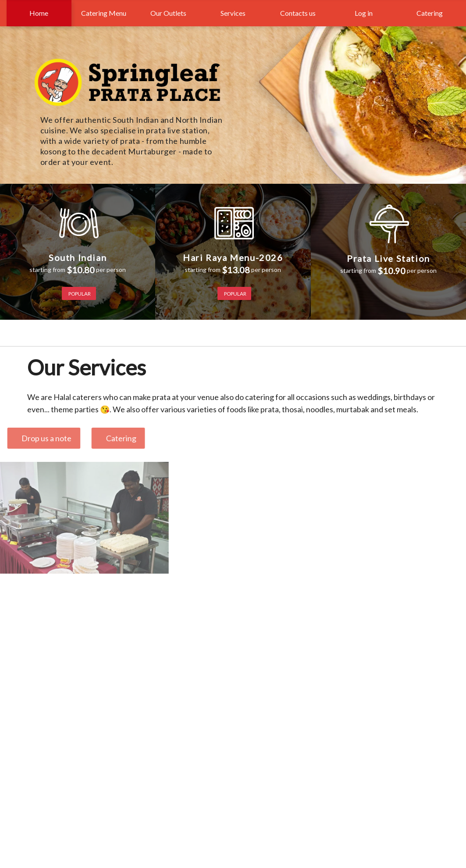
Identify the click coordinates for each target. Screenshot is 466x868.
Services (233, 13)
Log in (364, 13)
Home (39, 13)
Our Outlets (168, 13)
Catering (428, 13)
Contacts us (298, 13)
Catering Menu (104, 13)
